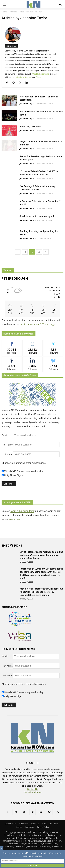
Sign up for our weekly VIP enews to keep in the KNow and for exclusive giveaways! (32, 854)
